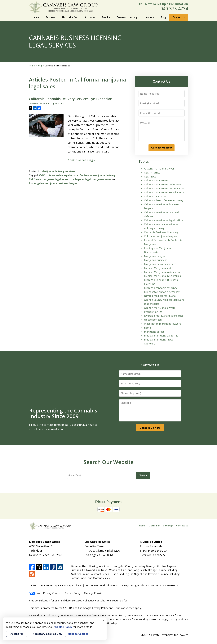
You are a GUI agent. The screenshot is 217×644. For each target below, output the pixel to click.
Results (106, 17)
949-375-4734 (174, 9)
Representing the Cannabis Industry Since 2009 (63, 413)
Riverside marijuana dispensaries (164, 316)
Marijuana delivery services (58, 171)
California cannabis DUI (158, 196)
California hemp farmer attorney (164, 200)
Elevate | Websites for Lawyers (165, 635)
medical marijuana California (161, 336)
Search (143, 475)
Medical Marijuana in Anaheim (162, 272)
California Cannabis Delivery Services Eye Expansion (71, 99)
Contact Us (179, 17)
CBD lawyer (151, 177)
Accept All (17, 634)
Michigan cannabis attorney (161, 288)
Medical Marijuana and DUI (160, 268)
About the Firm (70, 17)
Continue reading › (81, 160)
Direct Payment (108, 502)
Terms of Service (124, 608)
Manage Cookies (94, 593)
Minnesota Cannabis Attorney (162, 292)
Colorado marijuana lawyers (161, 236)
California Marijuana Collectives (163, 184)
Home (36, 17)
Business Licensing (127, 17)
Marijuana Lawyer (155, 256)
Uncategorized (153, 320)
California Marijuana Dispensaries (164, 188)
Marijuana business (156, 260)
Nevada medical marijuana (160, 296)
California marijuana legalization (163, 220)
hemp (148, 328)
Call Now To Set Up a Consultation (164, 4)
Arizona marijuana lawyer (159, 169)
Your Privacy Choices (45, 593)
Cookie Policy (73, 593)
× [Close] (104, 620)
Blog (163, 17)
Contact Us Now (162, 148)
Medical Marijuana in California (162, 276)
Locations (149, 17)
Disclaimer (154, 526)
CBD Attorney (152, 173)
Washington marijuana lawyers (162, 324)
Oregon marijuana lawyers (160, 308)
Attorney (90, 17)
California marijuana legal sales (48, 179)
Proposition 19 (153, 312)
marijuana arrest (154, 332)
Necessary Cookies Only (47, 634)
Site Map (168, 526)
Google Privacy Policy (95, 608)
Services (50, 17)
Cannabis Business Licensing (161, 232)
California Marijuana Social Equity (164, 192)
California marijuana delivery (97, 175)
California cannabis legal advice (59, 175)
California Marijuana (156, 180)
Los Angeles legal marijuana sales (90, 179)
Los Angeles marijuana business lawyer (53, 183)
